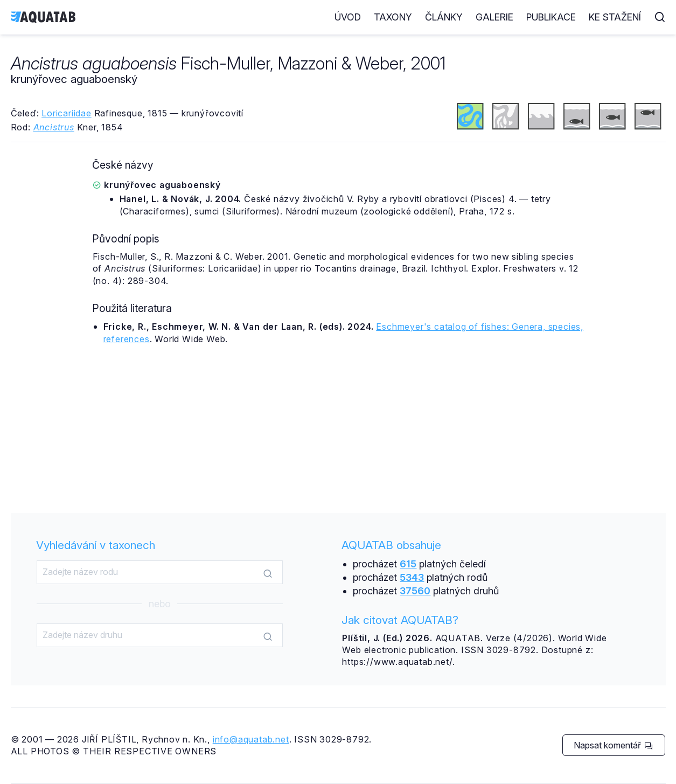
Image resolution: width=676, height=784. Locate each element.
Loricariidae (67, 113)
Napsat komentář (613, 745)
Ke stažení (615, 17)
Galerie (494, 17)
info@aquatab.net (251, 739)
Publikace (551, 17)
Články (444, 17)
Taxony (393, 17)
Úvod (348, 17)
